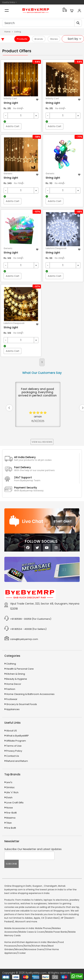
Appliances (13, 709)
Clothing (11, 664)
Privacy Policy (14, 751)
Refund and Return (17, 761)
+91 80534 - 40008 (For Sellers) (28, 629)
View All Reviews (42, 442)
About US (11, 731)
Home (7, 32)
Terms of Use (14, 746)
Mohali (62, 886)
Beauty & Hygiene (17, 679)
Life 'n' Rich (12, 792)
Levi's (9, 782)
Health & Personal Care (20, 669)
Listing (18, 32)
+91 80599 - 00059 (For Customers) (31, 619)
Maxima (11, 818)
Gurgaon (37, 886)
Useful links (9, 2)
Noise (10, 808)
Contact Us (13, 756)
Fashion (11, 689)
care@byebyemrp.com (24, 639)
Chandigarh (50, 886)
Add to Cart (12, 126)
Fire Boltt (11, 828)
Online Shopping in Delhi (18, 886)
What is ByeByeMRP (17, 736)
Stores (54, 39)
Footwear (12, 699)
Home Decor (14, 684)
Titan (9, 823)
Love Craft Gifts (15, 803)
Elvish (9, 798)
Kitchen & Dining (16, 674)
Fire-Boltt (11, 813)
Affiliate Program (16, 741)
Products (22, 39)
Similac (10, 787)
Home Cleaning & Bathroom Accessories (30, 694)
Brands (39, 39)
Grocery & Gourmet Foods (22, 704)
